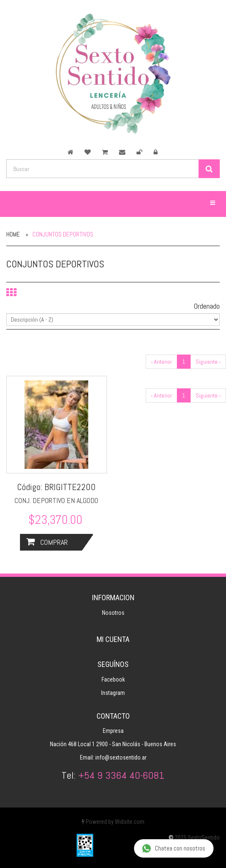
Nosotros (113, 613)
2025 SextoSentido (197, 838)
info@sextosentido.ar (121, 757)
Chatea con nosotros (173, 849)
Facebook (113, 679)
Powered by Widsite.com (113, 822)
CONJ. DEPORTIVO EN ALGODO (56, 500)
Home (13, 234)
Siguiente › (208, 362)
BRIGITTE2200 (70, 487)
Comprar (47, 542)
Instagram (113, 693)
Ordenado (207, 306)
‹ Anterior (161, 362)
